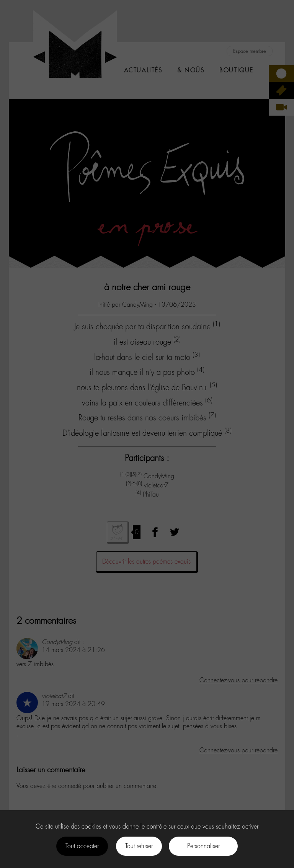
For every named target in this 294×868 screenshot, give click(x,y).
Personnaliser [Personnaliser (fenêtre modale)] (203, 846)
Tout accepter (82, 846)
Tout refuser (139, 846)
